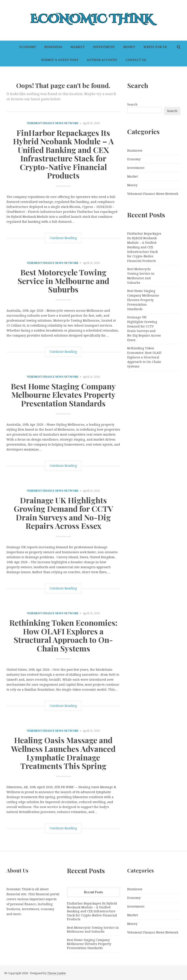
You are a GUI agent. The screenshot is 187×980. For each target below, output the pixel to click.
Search (132, 104)
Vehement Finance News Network (53, 123)
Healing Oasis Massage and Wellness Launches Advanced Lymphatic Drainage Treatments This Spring (63, 753)
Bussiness (53, 47)
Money (129, 47)
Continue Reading (63, 238)
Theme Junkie (57, 973)
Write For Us (155, 47)
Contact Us (136, 60)
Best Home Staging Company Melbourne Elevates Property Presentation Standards (63, 395)
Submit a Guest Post (60, 60)
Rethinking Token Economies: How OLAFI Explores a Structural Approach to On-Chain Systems (63, 635)
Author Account (102, 60)
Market (78, 47)
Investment (104, 47)
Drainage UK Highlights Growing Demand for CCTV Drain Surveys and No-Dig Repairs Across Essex (63, 513)
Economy (28, 47)
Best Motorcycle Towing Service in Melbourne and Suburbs (63, 281)
